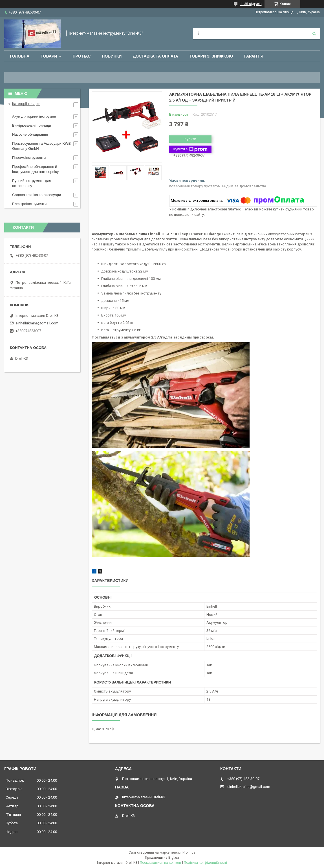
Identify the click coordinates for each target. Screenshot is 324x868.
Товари (49, 56)
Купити (190, 139)
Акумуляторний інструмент (35, 116)
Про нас (81, 56)
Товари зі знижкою (211, 56)
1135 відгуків (251, 4)
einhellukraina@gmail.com (37, 323)
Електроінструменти (29, 204)
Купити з (190, 149)
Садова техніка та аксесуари (37, 195)
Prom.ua (189, 852)
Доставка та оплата (156, 56)
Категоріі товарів (26, 104)
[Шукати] (314, 34)
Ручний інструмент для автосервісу (32, 183)
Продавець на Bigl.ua (162, 858)
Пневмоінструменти (29, 158)
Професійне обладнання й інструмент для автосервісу (35, 169)
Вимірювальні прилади (32, 125)
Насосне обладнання (30, 134)
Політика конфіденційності (205, 863)
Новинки (112, 56)
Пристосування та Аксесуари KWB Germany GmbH (41, 146)
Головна (20, 56)
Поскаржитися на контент (161, 863)
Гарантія (254, 56)
